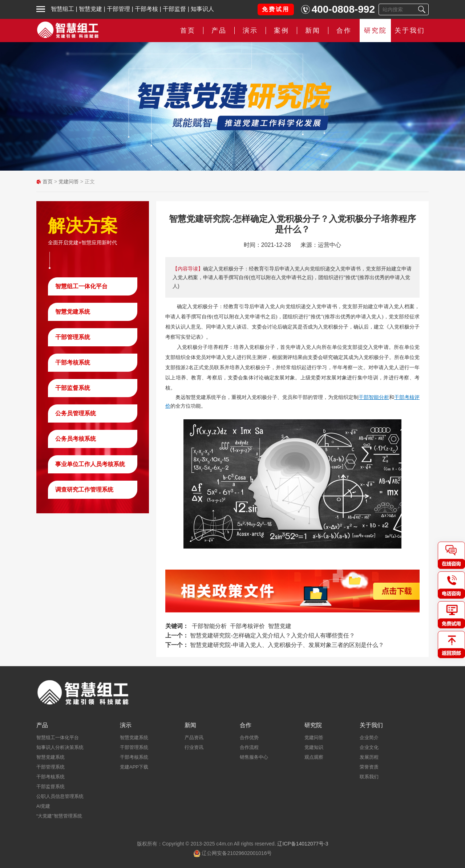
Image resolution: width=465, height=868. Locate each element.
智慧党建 (90, 9)
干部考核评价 (247, 626)
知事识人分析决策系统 (60, 747)
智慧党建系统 (73, 312)
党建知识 (314, 747)
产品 (219, 30)
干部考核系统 (73, 362)
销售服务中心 (254, 757)
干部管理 (118, 9)
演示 (250, 30)
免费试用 (276, 9)
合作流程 (249, 747)
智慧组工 (62, 9)
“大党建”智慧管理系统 (59, 816)
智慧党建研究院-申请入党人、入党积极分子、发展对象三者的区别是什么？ (287, 645)
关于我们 (410, 30)
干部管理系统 (73, 337)
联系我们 (369, 777)
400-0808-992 (343, 9)
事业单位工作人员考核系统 (90, 464)
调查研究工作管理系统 (84, 490)
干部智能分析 (374, 397)
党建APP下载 (134, 767)
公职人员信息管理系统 (60, 796)
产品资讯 (194, 737)
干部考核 (146, 9)
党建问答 (69, 182)
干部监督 (174, 9)
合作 (344, 30)
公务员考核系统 (76, 439)
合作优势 (249, 737)
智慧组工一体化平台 (81, 286)
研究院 (375, 30)
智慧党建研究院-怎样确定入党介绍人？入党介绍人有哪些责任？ (272, 635)
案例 (282, 30)
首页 (188, 30)
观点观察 (314, 757)
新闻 (313, 30)
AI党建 (43, 806)
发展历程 (369, 757)
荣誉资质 (369, 767)
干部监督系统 (73, 388)
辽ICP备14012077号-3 (303, 844)
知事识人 (202, 9)
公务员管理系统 (76, 413)
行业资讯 (194, 747)
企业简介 (369, 737)
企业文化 (369, 747)
